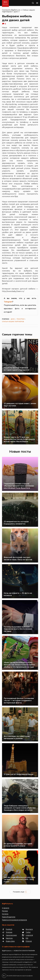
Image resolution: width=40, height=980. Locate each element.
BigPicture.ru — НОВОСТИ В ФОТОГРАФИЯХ (18, 951)
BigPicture (16, 10)
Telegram (8, 302)
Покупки (20, 319)
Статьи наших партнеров (13, 322)
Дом (16, 12)
